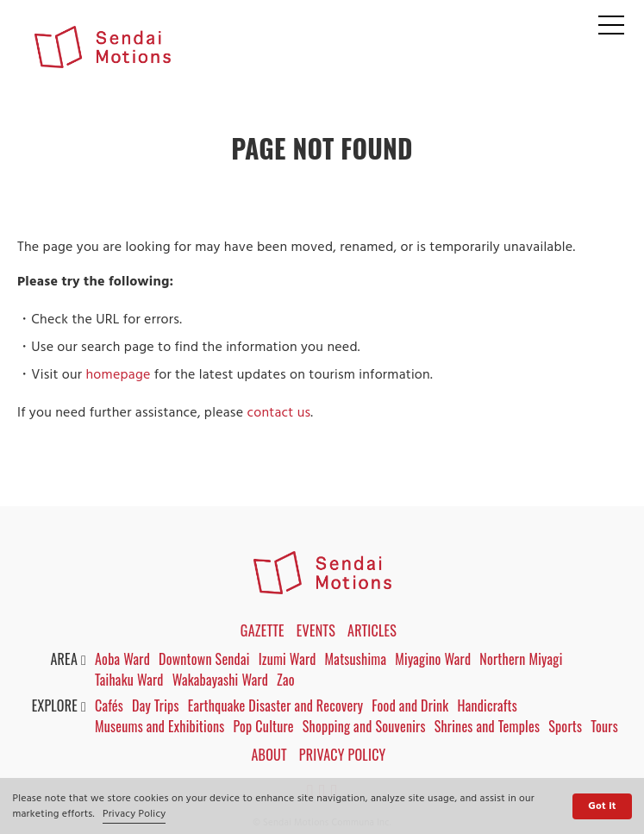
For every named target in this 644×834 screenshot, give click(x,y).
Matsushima (356, 659)
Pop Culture (263, 726)
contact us (278, 413)
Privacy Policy (134, 814)
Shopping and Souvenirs (364, 726)
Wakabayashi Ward (220, 680)
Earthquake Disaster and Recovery (276, 705)
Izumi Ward (288, 659)
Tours (604, 726)
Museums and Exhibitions (159, 726)
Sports (565, 726)
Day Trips (156, 705)
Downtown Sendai (204, 659)
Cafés (109, 705)
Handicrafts (487, 705)
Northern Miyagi (521, 659)
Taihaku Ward (129, 680)
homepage (118, 375)
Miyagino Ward (433, 659)
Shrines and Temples (488, 726)
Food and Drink (410, 705)
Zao (286, 680)
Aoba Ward (122, 659)
